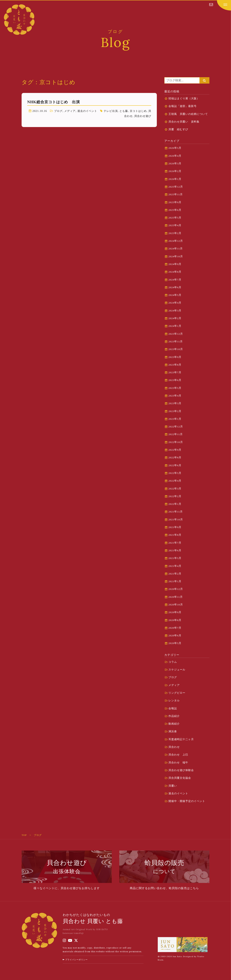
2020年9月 (175, 612)
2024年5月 (175, 295)
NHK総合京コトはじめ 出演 (54, 102)
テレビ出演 (116, 111)
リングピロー (177, 693)
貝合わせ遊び (142, 116)
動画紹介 (174, 724)
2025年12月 (176, 187)
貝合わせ (125, 116)
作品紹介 (174, 716)
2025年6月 (175, 210)
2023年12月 (176, 334)
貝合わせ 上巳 (178, 755)
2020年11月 (176, 597)
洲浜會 (173, 731)
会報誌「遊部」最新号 (183, 106)
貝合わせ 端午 (178, 763)
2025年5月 (175, 218)
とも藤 (130, 111)
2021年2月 (175, 574)
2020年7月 (175, 628)
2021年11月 (176, 512)
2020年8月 (175, 620)
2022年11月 (176, 434)
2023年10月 (176, 349)
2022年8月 (175, 457)
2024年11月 (176, 249)
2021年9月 (175, 527)
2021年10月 (176, 520)
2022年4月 (175, 481)
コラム (173, 662)
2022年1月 (175, 504)
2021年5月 (175, 558)
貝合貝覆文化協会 (180, 778)
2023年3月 (175, 403)
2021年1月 (175, 581)
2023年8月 (175, 365)
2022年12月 (176, 427)
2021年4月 (175, 566)
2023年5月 (175, 388)
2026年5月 (175, 148)
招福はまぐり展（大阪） (184, 98)
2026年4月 (175, 156)
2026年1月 (175, 179)
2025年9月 (175, 202)
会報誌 (173, 708)
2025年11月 (176, 194)
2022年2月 (175, 496)
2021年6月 (175, 550)
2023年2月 (175, 411)
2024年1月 (175, 326)
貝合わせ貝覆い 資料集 (184, 122)
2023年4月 (175, 396)
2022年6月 (175, 465)
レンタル (174, 701)
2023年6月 (175, 380)
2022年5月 (175, 473)
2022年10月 (176, 442)
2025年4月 (175, 225)
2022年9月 (175, 450)
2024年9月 (175, 264)
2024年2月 (175, 318)
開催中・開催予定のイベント (187, 801)
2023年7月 (175, 372)
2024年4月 (175, 303)
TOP (24, 835)
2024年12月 (176, 241)
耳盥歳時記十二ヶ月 (181, 739)
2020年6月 (175, 636)
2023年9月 (175, 357)
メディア (73, 111)
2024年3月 (175, 311)
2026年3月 (175, 163)
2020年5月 (175, 643)
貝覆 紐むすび (180, 129)
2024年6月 (175, 287)
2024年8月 (175, 272)
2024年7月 (175, 280)
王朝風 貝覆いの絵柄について (188, 114)
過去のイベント (91, 111)
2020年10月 (176, 605)
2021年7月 (175, 543)
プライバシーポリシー (78, 965)
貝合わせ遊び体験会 (181, 770)
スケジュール (177, 670)
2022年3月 (175, 489)
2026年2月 (175, 171)
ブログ (61, 111)
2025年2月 (175, 233)
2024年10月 (176, 256)
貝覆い (173, 786)
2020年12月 (176, 589)
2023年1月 (175, 419)
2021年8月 (175, 535)
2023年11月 (176, 342)
